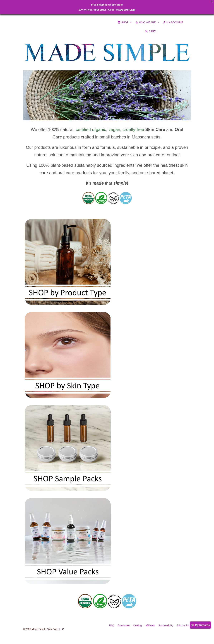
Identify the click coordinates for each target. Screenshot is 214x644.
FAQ (112, 625)
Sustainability (166, 625)
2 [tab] (103, 119)
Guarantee (124, 625)
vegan (114, 129)
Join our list (183, 625)
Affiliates (150, 625)
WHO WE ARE (149, 22)
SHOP (127, 22)
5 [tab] (116, 119)
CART (152, 31)
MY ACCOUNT (175, 22)
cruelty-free (133, 129)
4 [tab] (111, 119)
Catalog (137, 625)
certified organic (91, 129)
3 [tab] (107, 119)
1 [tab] (98, 119)
